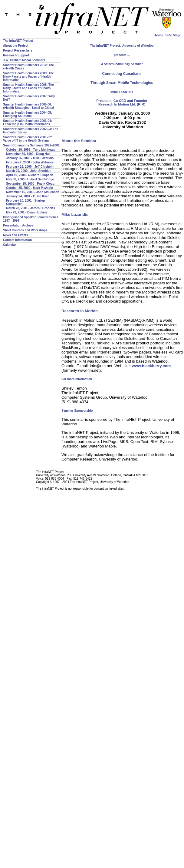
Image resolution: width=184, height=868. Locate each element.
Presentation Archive (18, 225)
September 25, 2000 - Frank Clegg (30, 184)
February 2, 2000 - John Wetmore (30, 162)
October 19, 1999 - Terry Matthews (31, 150)
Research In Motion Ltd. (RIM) (122, 104)
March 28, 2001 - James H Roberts (31, 208)
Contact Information (17, 240)
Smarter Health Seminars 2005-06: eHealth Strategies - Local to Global (28, 106)
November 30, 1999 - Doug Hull (28, 154)
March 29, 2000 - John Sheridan (29, 171)
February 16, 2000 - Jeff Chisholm (30, 167)
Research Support (16, 55)
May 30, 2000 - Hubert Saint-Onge (30, 179)
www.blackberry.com (151, 366)
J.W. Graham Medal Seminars (24, 60)
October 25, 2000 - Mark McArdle (30, 188)
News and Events (15, 235)
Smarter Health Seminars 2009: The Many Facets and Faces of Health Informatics (28, 77)
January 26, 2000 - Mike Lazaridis (30, 158)
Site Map (172, 35)
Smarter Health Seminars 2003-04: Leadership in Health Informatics (28, 122)
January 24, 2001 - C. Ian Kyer (27, 196)
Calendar (10, 245)
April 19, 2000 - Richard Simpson (30, 175)
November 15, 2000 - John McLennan (33, 192)
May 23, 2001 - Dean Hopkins (27, 212)
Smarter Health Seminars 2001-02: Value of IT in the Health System (28, 139)
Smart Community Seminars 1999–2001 (31, 145)
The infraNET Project (18, 41)
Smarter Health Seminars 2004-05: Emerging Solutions (28, 114)
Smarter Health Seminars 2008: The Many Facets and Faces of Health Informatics (28, 88)
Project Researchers (18, 50)
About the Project (16, 46)
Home (158, 35)
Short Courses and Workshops (25, 230)
